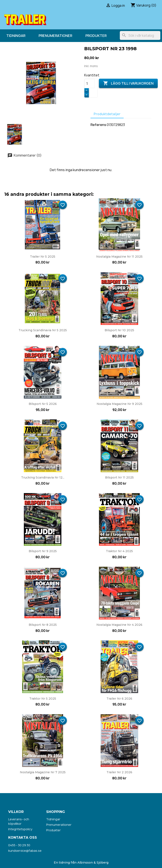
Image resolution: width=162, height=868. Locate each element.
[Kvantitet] (89, 84)
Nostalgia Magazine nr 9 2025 (119, 404)
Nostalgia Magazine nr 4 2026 (119, 625)
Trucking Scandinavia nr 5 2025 (43, 330)
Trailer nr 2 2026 (119, 772)
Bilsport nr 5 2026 (43, 404)
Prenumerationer (55, 36)
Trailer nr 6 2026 (119, 699)
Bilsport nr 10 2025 (119, 330)
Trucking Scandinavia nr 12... (43, 477)
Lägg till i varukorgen (128, 83)
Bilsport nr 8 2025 (43, 625)
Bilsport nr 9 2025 (43, 551)
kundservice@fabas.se (25, 851)
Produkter (96, 36)
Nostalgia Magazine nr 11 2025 (119, 257)
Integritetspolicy (20, 829)
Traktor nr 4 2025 (119, 551)
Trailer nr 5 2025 (43, 257)
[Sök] (140, 35)
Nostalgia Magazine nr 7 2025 (43, 772)
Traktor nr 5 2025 (43, 699)
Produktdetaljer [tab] (107, 114)
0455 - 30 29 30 (19, 845)
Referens (98, 125)
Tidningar (16, 36)
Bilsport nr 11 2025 (119, 477)
